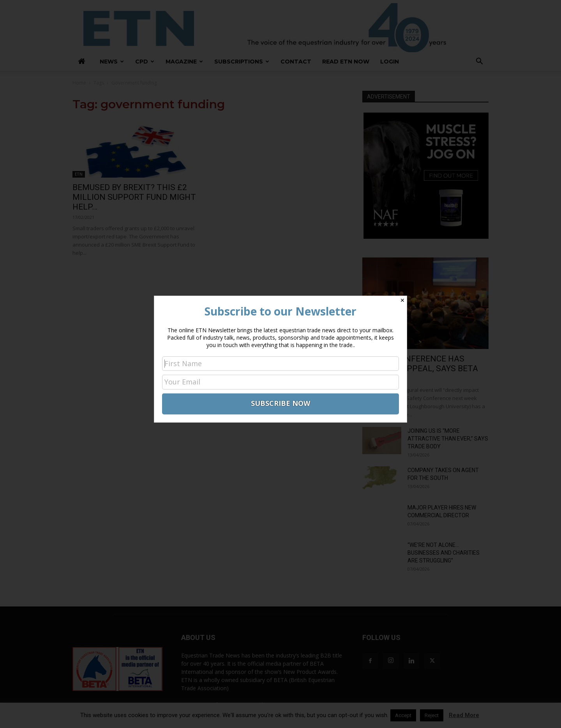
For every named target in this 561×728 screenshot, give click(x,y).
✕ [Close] (402, 300)
